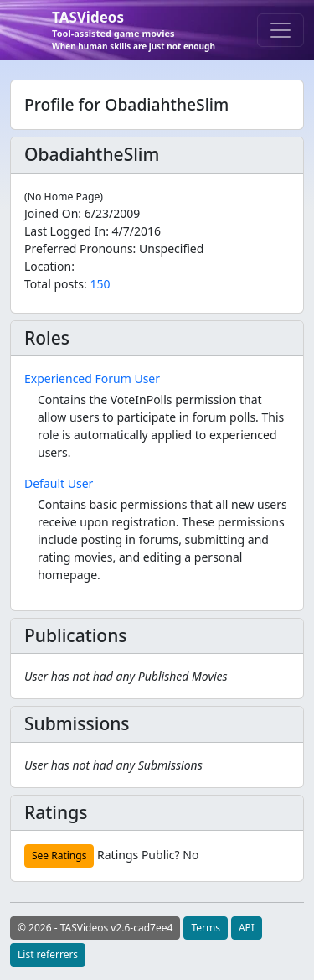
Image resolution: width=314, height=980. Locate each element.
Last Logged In (65, 231)
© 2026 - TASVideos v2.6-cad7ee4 (95, 928)
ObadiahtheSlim (92, 154)
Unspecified (171, 249)
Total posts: (56, 284)
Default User (59, 483)
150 (100, 284)
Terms (206, 928)
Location (48, 266)
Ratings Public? (139, 855)
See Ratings (59, 856)
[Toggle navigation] (281, 30)
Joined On (51, 213)
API (247, 928)
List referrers (48, 954)
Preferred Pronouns (79, 249)
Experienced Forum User (92, 379)
